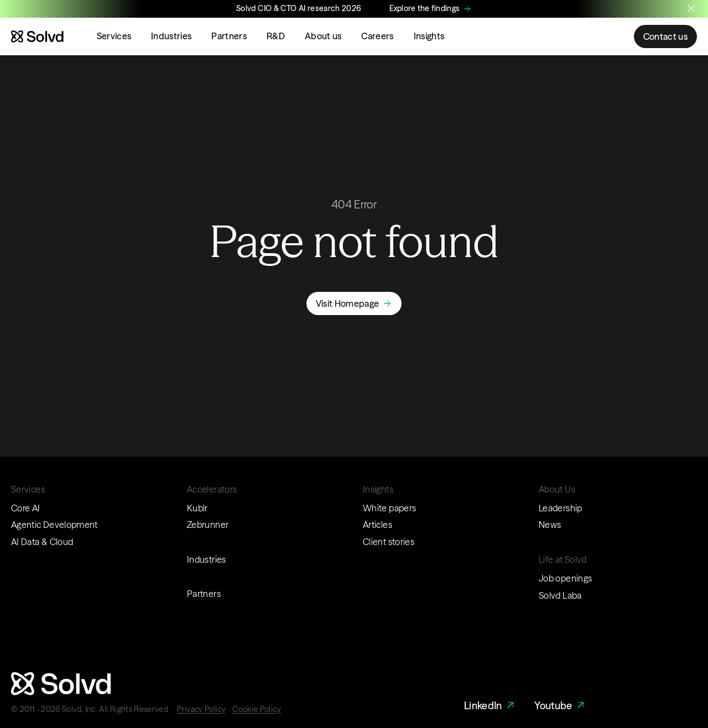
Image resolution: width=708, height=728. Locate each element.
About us (323, 36)
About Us (557, 489)
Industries (171, 36)
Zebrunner (208, 525)
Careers (377, 36)
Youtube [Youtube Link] (561, 706)
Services (114, 36)
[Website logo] (37, 36)
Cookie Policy (257, 709)
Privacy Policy (201, 709)
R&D (276, 36)
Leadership (561, 508)
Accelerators (212, 489)
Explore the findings (425, 8)
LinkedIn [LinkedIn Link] (490, 706)
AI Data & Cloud (42, 542)
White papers (389, 508)
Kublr (197, 508)
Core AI (26, 508)
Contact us (665, 36)
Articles (378, 525)
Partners (229, 36)
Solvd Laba (560, 595)
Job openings (565, 578)
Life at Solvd (563, 559)
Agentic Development (54, 525)
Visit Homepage (347, 303)
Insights (429, 36)
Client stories (389, 542)
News (550, 525)
